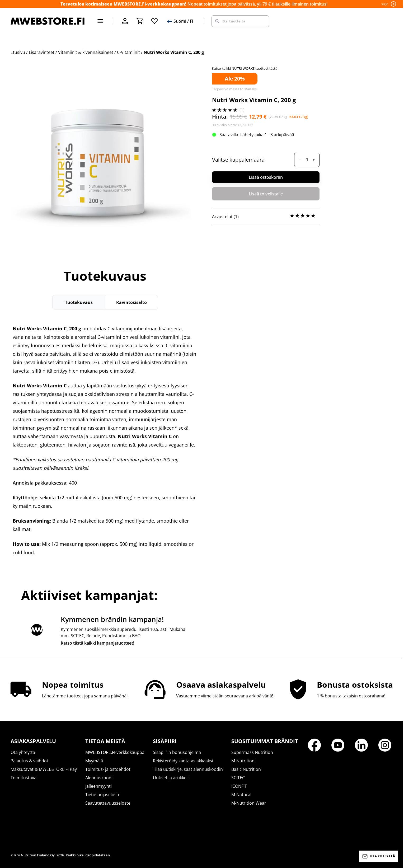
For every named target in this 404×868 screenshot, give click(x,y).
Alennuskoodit (100, 778)
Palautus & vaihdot (29, 761)
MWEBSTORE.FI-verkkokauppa (115, 752)
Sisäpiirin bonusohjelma (177, 752)
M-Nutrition (243, 761)
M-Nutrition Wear (249, 803)
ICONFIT (239, 786)
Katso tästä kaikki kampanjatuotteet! (97, 643)
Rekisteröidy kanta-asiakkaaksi (183, 761)
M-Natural (241, 795)
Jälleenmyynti (98, 786)
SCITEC (238, 778)
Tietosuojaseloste (103, 795)
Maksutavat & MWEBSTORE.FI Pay (44, 769)
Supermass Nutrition (252, 752)
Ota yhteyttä (23, 752)
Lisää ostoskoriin (266, 177)
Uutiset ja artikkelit (172, 778)
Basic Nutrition (246, 769)
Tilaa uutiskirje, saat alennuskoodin (188, 769)
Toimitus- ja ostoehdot (108, 769)
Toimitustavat (24, 778)
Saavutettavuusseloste (108, 803)
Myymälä (94, 761)
